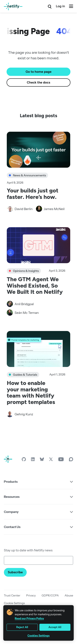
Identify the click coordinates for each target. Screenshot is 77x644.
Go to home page (38, 72)
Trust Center (12, 595)
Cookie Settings (14, 603)
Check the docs (39, 82)
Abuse (69, 595)
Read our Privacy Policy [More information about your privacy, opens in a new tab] (29, 618)
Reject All (22, 627)
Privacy (31, 595)
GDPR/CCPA (50, 595)
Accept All (55, 627)
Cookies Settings (39, 636)
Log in (60, 6)
